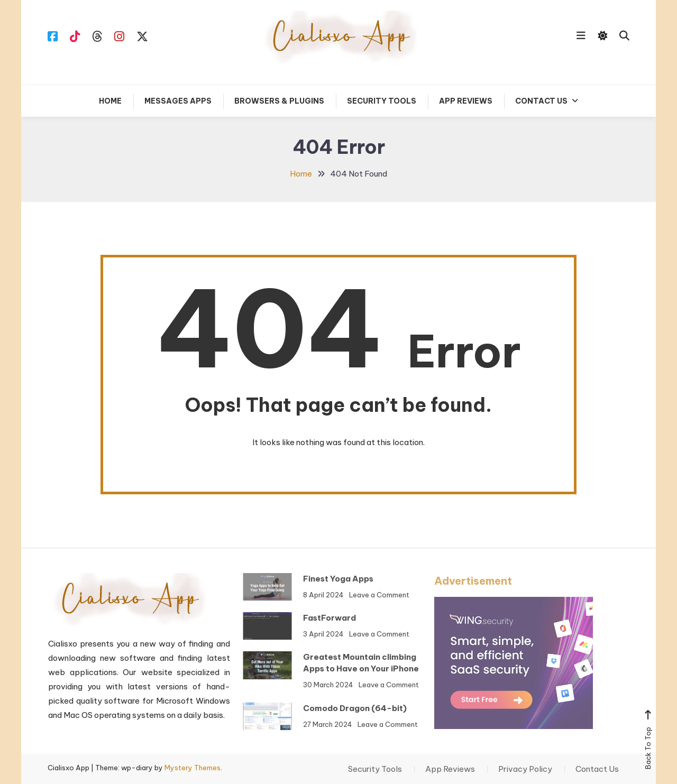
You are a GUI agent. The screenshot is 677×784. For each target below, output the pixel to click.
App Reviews (466, 101)
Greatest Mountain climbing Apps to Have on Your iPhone (345, 663)
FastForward (314, 618)
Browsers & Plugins (279, 101)
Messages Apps (178, 101)
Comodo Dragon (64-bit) (339, 708)
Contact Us (541, 101)
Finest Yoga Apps (322, 579)
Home (110, 101)
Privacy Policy (525, 769)
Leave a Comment (363, 595)
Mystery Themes (193, 768)
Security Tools (382, 101)
